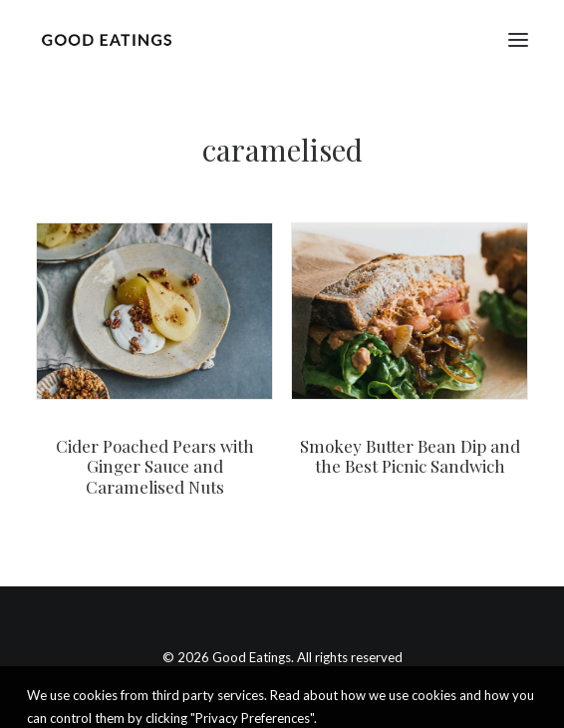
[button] (518, 39)
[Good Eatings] (106, 39)
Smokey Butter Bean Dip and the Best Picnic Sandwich (410, 456)
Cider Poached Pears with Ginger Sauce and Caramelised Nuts (155, 466)
